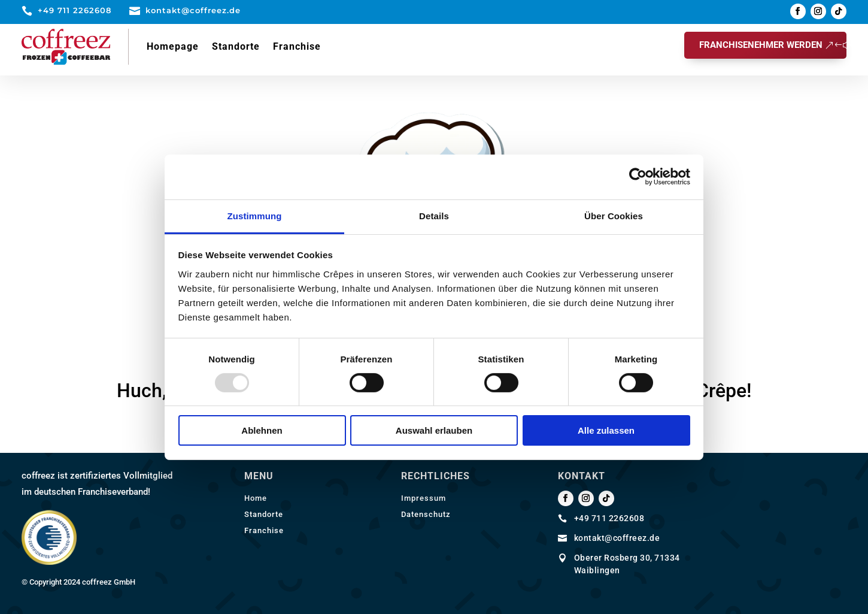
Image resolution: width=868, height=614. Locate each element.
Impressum (424, 498)
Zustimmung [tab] (255, 215)
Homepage (173, 46)
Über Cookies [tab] (614, 215)
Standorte (236, 46)
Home (256, 498)
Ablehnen (262, 430)
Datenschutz (426, 514)
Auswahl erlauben (434, 430)
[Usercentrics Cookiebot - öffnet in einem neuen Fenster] (638, 177)
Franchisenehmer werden (761, 45)
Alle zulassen (606, 430)
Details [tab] (434, 215)
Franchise (297, 46)
